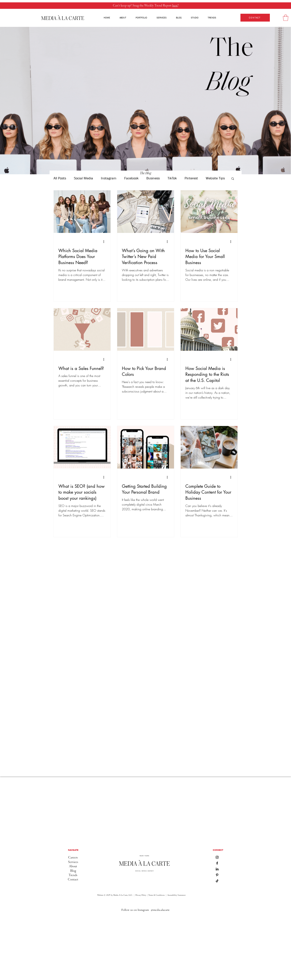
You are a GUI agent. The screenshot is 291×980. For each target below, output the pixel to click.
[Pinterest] (217, 875)
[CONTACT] (255, 18)
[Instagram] (217, 857)
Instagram (109, 178)
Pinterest (191, 178)
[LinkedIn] (217, 869)
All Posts (60, 178)
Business (153, 178)
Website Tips (215, 178)
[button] (286, 18)
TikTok (172, 178)
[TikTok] (217, 881)
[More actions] (105, 242)
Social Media (83, 178)
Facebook (131, 178)
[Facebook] (217, 863)
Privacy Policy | (142, 895)
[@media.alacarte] (160, 910)
